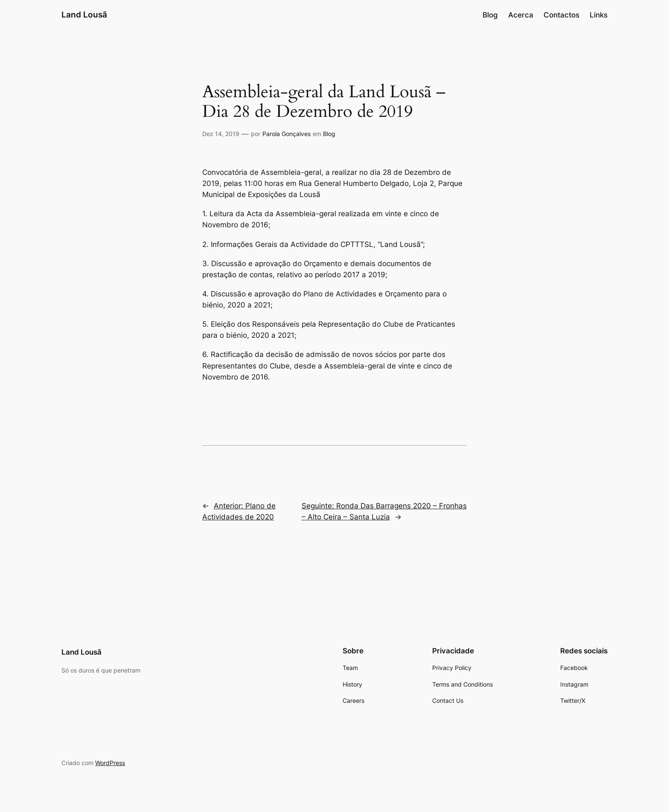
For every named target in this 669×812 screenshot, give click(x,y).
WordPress (110, 763)
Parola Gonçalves (287, 134)
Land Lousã (84, 14)
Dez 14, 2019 (221, 134)
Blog (329, 134)
